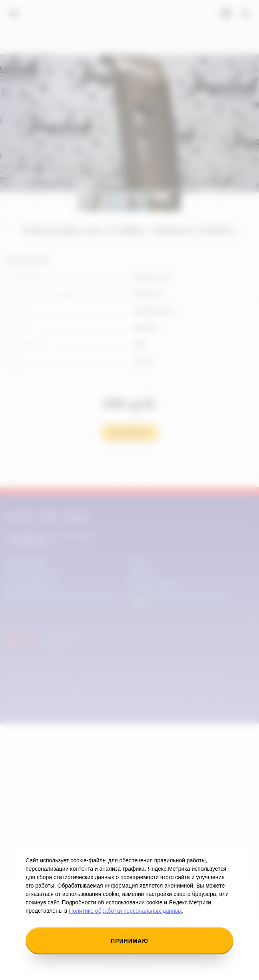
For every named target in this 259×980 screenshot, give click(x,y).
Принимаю (129, 941)
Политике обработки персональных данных (125, 911)
